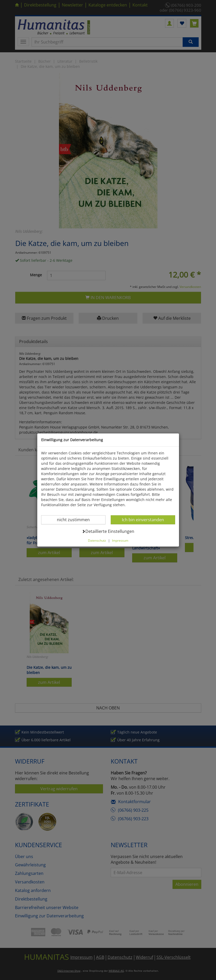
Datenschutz (97, 540)
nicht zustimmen (76, 520)
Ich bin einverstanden (143, 520)
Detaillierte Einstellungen (108, 531)
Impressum (120, 540)
